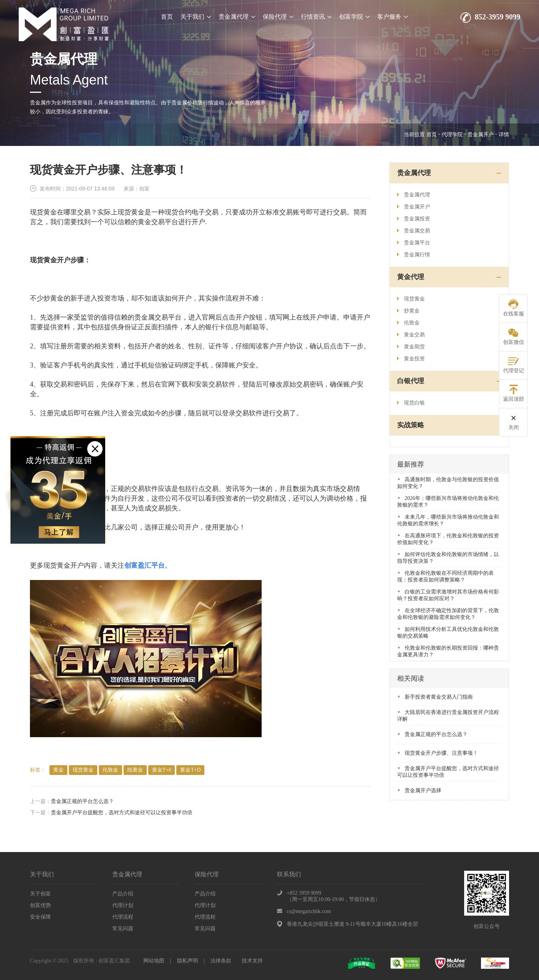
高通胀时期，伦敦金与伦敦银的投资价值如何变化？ (448, 483)
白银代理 (411, 381)
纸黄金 (135, 770)
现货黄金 (83, 770)
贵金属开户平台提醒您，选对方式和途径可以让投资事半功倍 (122, 813)
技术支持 (252, 961)
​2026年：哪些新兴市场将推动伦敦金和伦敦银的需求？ (448, 502)
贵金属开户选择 (420, 790)
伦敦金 (110, 770)
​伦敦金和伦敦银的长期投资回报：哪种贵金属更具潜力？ (448, 651)
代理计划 (123, 905)
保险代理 (278, 17)
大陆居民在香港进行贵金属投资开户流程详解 (448, 716)
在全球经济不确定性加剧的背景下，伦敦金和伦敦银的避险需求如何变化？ (448, 614)
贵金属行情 (414, 255)
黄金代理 (411, 277)
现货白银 (411, 403)
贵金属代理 (237, 17)
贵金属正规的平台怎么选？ (82, 801)
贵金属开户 (481, 135)
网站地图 (154, 961)
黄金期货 (411, 347)
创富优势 (40, 905)
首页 (167, 17)
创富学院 (354, 17)
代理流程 (123, 917)
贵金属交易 (414, 231)
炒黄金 (408, 311)
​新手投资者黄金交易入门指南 (435, 697)
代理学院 (452, 135)
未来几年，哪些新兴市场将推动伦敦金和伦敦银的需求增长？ (448, 520)
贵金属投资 (414, 219)
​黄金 (58, 770)
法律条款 (221, 961)
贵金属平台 (414, 243)
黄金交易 (411, 335)
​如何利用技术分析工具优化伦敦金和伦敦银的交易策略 (448, 633)
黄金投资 (411, 359)
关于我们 (196, 17)
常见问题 (123, 929)
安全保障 (40, 917)
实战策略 (411, 425)
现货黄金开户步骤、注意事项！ (438, 753)
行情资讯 (316, 17)
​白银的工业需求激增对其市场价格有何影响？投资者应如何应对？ (448, 595)
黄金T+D (190, 770)
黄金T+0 (162, 770)
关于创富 (40, 894)
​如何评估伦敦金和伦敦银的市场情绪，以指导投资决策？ (448, 558)
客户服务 (393, 17)
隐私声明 (188, 961)
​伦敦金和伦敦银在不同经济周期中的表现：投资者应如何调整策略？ (445, 576)
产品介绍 (123, 894)
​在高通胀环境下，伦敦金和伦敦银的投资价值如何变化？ (448, 539)
